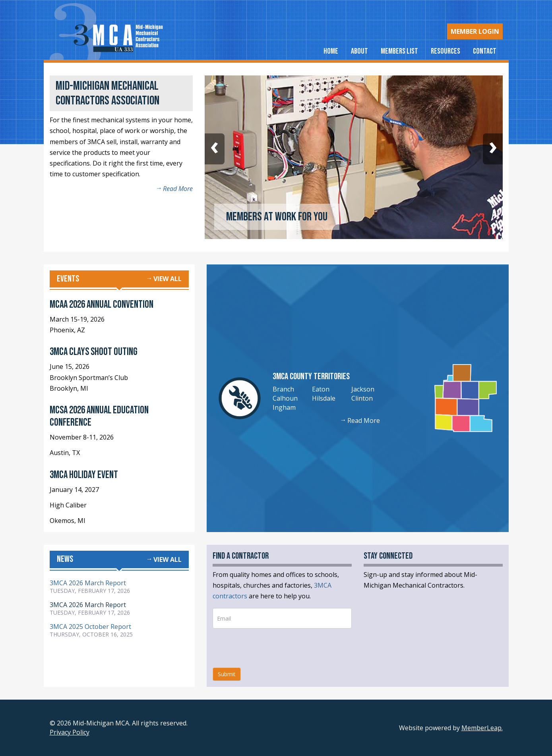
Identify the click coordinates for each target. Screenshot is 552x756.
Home (331, 51)
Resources (445, 51)
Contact (485, 51)
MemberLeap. (482, 728)
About (359, 51)
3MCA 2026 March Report (88, 583)
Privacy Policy (70, 732)
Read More (178, 189)
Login (475, 31)
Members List (399, 51)
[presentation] (273, 648)
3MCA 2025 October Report (90, 627)
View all (168, 279)
